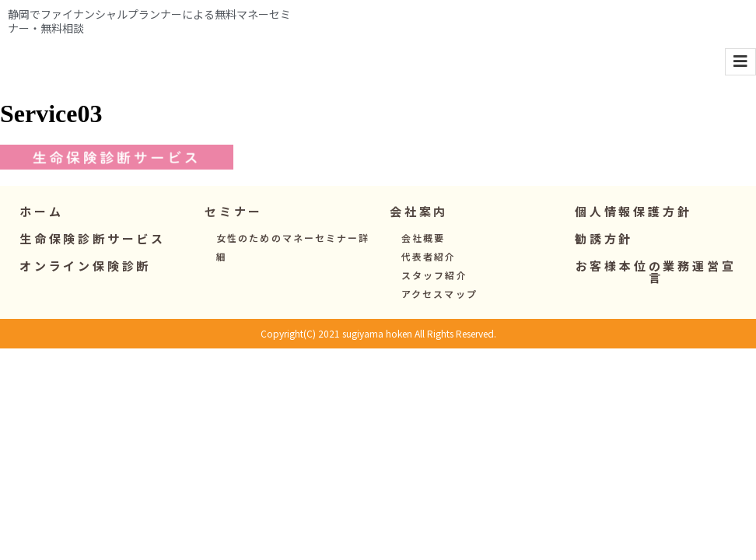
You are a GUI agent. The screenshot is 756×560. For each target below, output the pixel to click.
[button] (234, 238)
